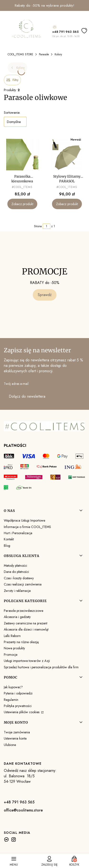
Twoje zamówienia (17, 732)
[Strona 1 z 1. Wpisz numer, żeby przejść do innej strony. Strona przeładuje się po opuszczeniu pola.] (47, 226)
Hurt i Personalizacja (18, 533)
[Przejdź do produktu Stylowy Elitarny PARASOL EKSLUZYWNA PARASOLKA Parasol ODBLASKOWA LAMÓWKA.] (67, 155)
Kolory (58, 54)
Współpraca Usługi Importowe (24, 520)
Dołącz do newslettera (27, 396)
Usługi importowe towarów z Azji (27, 661)
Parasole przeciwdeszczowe (23, 611)
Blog (7, 546)
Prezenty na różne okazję (21, 642)
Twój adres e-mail (16, 384)
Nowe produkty (14, 648)
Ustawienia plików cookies (22, 712)
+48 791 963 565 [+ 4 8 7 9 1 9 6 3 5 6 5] (65, 32)
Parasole (44, 54)
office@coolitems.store (23, 810)
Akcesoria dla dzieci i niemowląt (26, 629)
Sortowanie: (12, 113)
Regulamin (11, 700)
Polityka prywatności (18, 706)
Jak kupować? (13, 687)
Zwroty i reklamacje (17, 591)
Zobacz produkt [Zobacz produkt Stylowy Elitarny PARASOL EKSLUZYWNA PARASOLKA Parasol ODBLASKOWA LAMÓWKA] (67, 204)
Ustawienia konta (15, 738)
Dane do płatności (16, 572)
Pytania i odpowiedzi (18, 693)
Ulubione (10, 745)
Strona (38, 226)
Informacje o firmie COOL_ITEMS (27, 527)
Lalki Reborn (12, 636)
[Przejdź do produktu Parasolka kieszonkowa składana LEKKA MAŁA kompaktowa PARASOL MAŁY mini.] (22, 155)
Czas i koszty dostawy (19, 578)
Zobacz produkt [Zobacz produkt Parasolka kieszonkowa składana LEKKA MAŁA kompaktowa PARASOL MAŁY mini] (22, 204)
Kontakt (9, 539)
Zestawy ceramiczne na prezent (26, 623)
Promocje (11, 655)
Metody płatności (15, 566)
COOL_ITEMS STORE (20, 54)
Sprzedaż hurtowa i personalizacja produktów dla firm (41, 667)
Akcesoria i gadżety (17, 617)
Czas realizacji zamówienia (23, 584)
